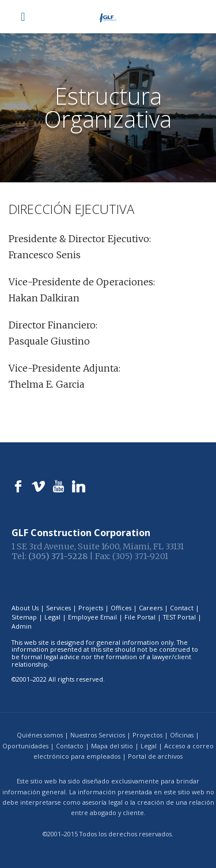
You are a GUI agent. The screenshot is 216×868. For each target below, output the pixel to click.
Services (58, 608)
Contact (182, 608)
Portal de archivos (155, 756)
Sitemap (24, 617)
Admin (22, 626)
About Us (25, 608)
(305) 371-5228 (58, 556)
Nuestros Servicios (98, 735)
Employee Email (92, 617)
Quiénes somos (40, 735)
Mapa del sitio (112, 746)
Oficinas (182, 735)
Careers (151, 608)
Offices (121, 608)
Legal (52, 617)
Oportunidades (25, 746)
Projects (91, 608)
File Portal (140, 617)
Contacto (70, 746)
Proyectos (147, 735)
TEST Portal (179, 617)
